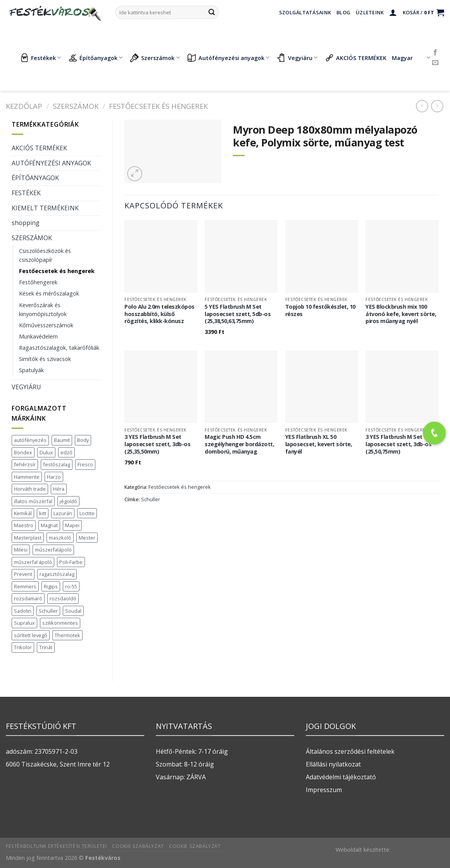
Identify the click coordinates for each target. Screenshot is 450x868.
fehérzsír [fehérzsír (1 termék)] (25, 464)
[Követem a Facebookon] (435, 53)
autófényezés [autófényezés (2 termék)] (30, 440)
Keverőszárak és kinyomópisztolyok (43, 309)
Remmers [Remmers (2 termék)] (25, 586)
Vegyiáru (297, 58)
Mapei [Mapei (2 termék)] (72, 525)
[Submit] (212, 12)
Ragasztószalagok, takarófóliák (59, 348)
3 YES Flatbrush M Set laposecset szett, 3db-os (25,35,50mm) (157, 444)
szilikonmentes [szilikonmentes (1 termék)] (60, 623)
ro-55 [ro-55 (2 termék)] (71, 586)
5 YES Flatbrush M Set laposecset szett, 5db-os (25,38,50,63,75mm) (238, 314)
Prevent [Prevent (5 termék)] (23, 574)
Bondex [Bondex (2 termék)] (23, 452)
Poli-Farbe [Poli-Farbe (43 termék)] (71, 562)
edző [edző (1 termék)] (66, 452)
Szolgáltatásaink (305, 12)
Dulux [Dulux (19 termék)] (46, 452)
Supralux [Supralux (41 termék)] (24, 623)
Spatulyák (31, 370)
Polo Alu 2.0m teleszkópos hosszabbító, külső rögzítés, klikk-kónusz (159, 314)
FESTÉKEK (26, 193)
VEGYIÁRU (26, 387)
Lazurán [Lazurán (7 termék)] (63, 513)
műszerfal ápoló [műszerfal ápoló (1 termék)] (33, 562)
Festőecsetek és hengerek (158, 106)
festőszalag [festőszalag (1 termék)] (57, 464)
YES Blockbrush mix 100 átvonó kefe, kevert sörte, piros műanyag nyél (401, 314)
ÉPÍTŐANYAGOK (35, 178)
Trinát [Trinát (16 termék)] (46, 647)
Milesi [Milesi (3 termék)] (21, 550)
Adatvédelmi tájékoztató (341, 777)
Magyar (411, 58)
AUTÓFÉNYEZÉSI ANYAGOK (51, 163)
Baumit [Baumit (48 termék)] (62, 440)
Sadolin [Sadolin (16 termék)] (23, 611)
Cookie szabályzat (138, 846)
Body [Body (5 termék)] (83, 440)
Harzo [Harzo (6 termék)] (54, 477)
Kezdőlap (24, 106)
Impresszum (324, 790)
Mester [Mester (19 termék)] (87, 538)
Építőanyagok (95, 58)
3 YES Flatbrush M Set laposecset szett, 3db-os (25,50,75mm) (398, 444)
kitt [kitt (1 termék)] (43, 513)
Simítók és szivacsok (45, 359)
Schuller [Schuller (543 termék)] (48, 611)
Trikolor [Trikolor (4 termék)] (23, 647)
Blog (343, 12)
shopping (26, 223)
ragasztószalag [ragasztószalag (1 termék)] (57, 574)
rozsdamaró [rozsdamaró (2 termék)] (28, 598)
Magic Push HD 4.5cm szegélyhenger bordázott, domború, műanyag (239, 444)
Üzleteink (370, 12)
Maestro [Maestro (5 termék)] (24, 525)
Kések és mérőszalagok (49, 293)
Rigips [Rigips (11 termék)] (51, 586)
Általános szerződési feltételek (350, 751)
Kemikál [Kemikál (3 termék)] (23, 513)
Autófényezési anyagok (228, 58)
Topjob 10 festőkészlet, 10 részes (320, 310)
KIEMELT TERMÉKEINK (45, 208)
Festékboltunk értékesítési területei (56, 846)
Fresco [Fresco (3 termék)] (85, 464)
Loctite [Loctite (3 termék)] (87, 513)
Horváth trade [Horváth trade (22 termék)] (30, 489)
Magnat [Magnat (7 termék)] (49, 525)
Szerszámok (155, 58)
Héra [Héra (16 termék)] (59, 489)
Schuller (151, 499)
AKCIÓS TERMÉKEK (356, 58)
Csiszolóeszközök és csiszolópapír (45, 255)
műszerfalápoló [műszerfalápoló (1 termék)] (53, 550)
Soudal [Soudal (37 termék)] (73, 611)
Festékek (40, 58)
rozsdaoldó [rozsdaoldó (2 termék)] (63, 598)
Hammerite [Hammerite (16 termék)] (27, 477)
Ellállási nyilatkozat (333, 764)
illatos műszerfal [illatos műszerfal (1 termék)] (33, 501)
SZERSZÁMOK (76, 106)
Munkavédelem (38, 336)
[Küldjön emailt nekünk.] (435, 63)
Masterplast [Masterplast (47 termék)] (28, 538)
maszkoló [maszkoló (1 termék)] (60, 538)
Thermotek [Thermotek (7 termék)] (67, 635)
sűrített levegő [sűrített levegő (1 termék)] (31, 635)
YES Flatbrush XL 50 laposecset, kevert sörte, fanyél (319, 444)
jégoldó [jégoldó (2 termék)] (68, 501)
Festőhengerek (38, 282)
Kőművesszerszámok (46, 325)
